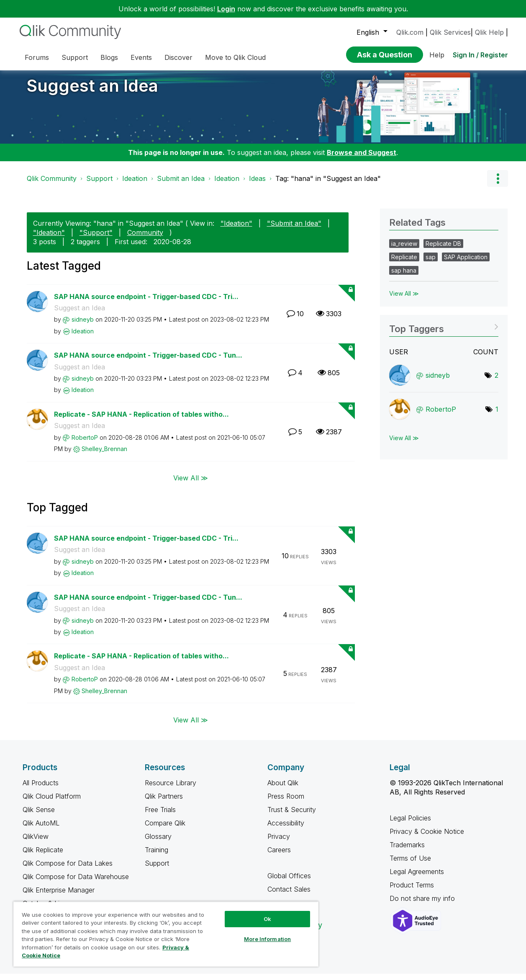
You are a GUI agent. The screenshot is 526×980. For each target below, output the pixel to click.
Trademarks (407, 851)
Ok (267, 919)
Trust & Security (292, 816)
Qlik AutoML (41, 829)
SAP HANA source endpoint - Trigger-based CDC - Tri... (146, 303)
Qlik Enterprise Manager (59, 896)
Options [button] (498, 185)
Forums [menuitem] (37, 57)
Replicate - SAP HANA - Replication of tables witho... (141, 420)
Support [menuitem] (75, 57)
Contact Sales (289, 895)
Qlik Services (450, 32)
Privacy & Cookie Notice (427, 838)
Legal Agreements (417, 878)
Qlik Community (52, 185)
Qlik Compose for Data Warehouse (76, 883)
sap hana (404, 277)
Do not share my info (423, 905)
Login (226, 9)
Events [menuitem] (141, 57)
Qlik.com (410, 32)
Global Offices (289, 882)
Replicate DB (443, 250)
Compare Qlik (165, 829)
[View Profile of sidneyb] (83, 326)
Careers (279, 856)
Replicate (404, 263)
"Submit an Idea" (294, 230)
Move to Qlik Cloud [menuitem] (235, 57)
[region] (166, 934)
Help (437, 55)
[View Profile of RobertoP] (85, 444)
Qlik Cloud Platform (52, 802)
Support (99, 185)
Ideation (135, 185)
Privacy (279, 843)
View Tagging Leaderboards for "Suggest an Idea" (444, 332)
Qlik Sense (39, 816)
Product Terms (412, 891)
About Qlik (283, 789)
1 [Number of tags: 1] (497, 415)
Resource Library (171, 789)
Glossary (158, 843)
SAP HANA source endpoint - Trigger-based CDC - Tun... (148, 361)
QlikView (36, 843)
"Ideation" (236, 230)
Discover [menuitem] (178, 57)
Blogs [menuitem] (109, 57)
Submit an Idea (181, 185)
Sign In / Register (480, 55)
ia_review (404, 250)
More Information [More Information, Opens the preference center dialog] (267, 939)
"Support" (96, 239)
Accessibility (286, 829)
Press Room (286, 802)
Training (157, 856)
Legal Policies (410, 824)
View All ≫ (191, 484)
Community (145, 239)
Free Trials (160, 816)
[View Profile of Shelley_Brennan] (104, 455)
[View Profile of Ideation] (83, 337)
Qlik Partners (164, 802)
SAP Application (466, 263)
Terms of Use (410, 864)
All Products (41, 789)
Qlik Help (489, 32)
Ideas (257, 185)
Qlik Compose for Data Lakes (68, 869)
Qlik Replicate (43, 856)
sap (431, 263)
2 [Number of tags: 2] (496, 382)
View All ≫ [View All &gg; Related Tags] (404, 300)
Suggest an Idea (92, 92)
